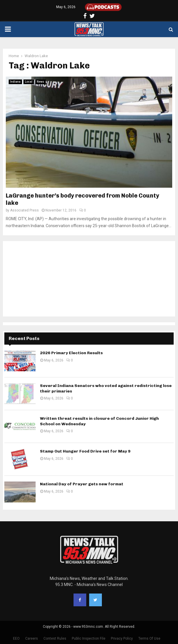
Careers (32, 638)
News (41, 82)
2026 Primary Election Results (71, 353)
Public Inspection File (89, 638)
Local (29, 82)
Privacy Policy (122, 638)
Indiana (15, 82)
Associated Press (24, 210)
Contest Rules (55, 638)
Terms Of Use (149, 638)
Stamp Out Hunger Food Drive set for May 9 (85, 451)
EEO (16, 638)
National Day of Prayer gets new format (82, 484)
